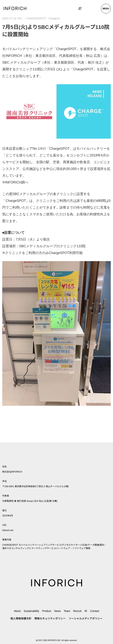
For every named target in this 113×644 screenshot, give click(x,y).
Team (67, 611)
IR (86, 611)
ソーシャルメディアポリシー (86, 618)
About (17, 611)
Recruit (77, 611)
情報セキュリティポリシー (50, 618)
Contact (95, 611)
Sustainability (31, 611)
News (57, 611)
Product (47, 611)
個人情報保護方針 (21, 618)
